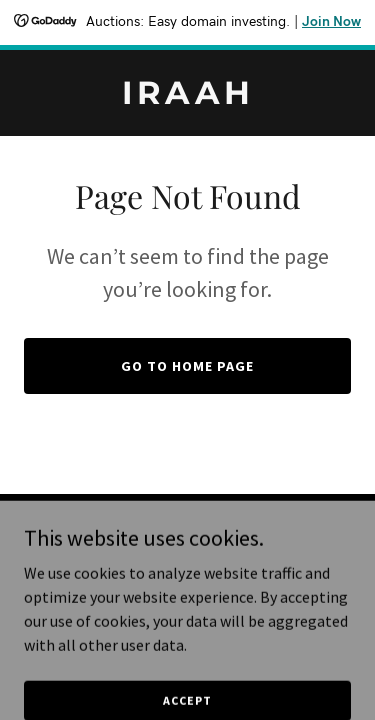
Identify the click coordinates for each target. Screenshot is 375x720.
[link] (187, 98)
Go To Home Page (187, 366)
